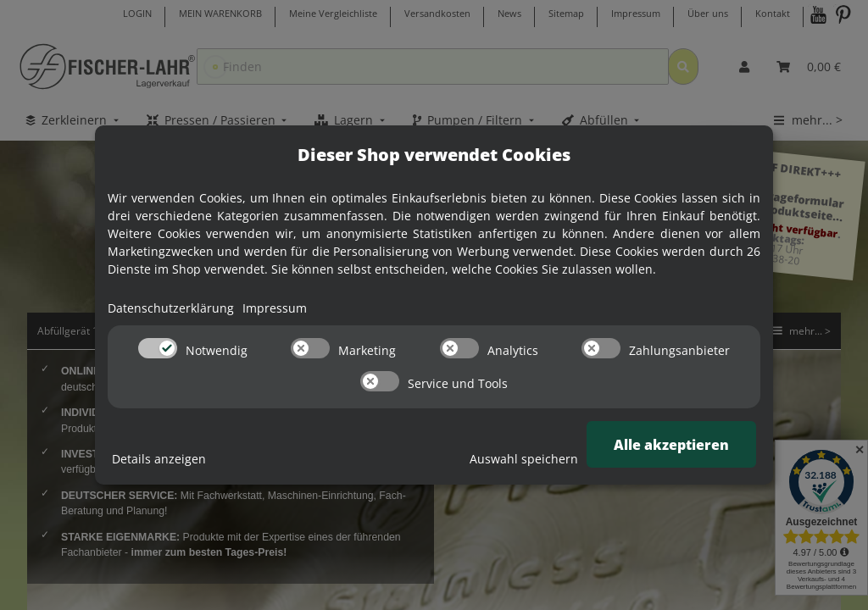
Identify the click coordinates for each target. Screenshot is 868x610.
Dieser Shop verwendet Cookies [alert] (434, 155)
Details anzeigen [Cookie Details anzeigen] (159, 459)
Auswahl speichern (524, 459)
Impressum (275, 308)
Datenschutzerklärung (171, 308)
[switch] (158, 348)
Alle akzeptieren (671, 445)
